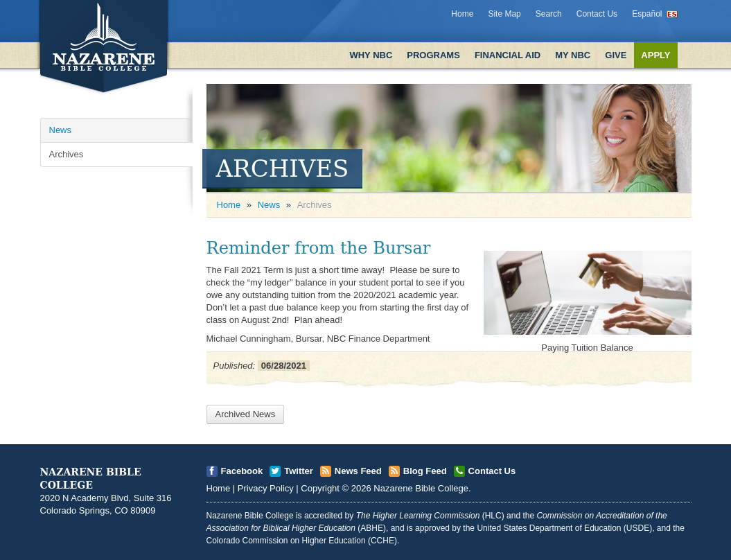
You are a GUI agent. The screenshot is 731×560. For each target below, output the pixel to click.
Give (616, 55)
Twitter (299, 471)
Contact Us (597, 14)
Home (462, 14)
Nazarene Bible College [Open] (421, 488)
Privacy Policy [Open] (266, 488)
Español (647, 14)
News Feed (358, 471)
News (269, 205)
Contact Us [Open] (492, 471)
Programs (433, 55)
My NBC (573, 55)
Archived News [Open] (246, 414)
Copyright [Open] (320, 488)
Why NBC (371, 55)
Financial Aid (508, 55)
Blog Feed (425, 471)
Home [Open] (229, 205)
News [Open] (61, 130)
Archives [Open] (67, 154)
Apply (655, 55)
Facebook (242, 471)
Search (549, 14)
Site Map (504, 14)
